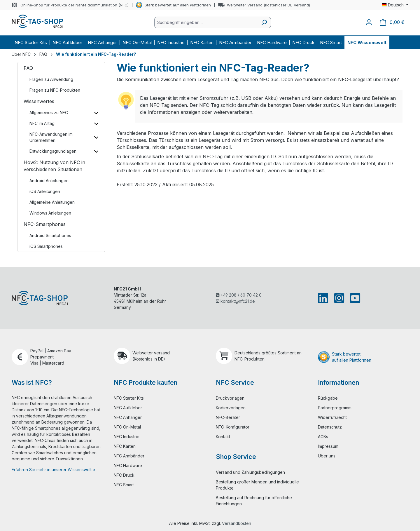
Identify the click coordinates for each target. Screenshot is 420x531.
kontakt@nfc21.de (235, 301)
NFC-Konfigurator (233, 427)
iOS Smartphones (46, 246)
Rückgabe (328, 398)
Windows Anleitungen (50, 213)
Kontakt (223, 437)
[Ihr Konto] (369, 22)
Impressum (328, 446)
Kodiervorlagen (231, 408)
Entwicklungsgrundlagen (53, 151)
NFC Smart (124, 485)
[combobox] (206, 22)
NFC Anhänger (128, 417)
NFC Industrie (127, 437)
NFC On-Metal (127, 427)
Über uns (327, 456)
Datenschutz (330, 427)
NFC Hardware (128, 465)
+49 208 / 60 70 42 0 (239, 295)
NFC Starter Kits (129, 398)
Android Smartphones (50, 235)
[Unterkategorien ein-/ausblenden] (96, 113)
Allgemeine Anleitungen (52, 202)
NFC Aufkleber (128, 408)
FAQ (28, 68)
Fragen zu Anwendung (51, 79)
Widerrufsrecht (332, 417)
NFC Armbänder (129, 456)
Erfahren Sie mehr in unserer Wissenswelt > (54, 470)
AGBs (323, 437)
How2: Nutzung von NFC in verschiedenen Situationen (54, 166)
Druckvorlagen (230, 398)
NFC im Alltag (42, 123)
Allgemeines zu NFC (49, 113)
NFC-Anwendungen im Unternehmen (51, 137)
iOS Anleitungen (45, 191)
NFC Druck (124, 475)
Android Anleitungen (49, 181)
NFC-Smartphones (45, 224)
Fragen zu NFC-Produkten (55, 90)
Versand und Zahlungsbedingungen (250, 472)
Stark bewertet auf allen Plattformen (178, 5)
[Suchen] (264, 22)
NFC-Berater (228, 417)
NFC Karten (125, 446)
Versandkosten (237, 523)
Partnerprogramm (335, 408)
